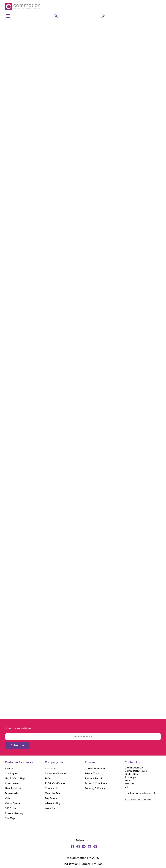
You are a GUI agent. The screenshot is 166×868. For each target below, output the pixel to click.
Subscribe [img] (17, 745)
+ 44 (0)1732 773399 (138, 800)
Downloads (11, 793)
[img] (72, 847)
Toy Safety (51, 798)
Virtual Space (12, 803)
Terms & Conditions (96, 783)
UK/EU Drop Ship (15, 778)
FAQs (48, 778)
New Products (13, 788)
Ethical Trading (93, 774)
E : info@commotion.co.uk (140, 793)
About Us (50, 769)
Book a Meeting (14, 813)
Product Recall (93, 778)
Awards (9, 769)
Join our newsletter (18, 728)
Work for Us (52, 808)
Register (109, 16)
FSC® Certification (56, 783)
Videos (9, 798)
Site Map (10, 818)
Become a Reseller (56, 774)
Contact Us (51, 788)
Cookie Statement (95, 769)
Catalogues (11, 774)
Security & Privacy (95, 788)
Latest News (12, 783)
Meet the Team (54, 793)
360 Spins (10, 808)
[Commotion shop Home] (23, 6)
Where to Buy (53, 803)
